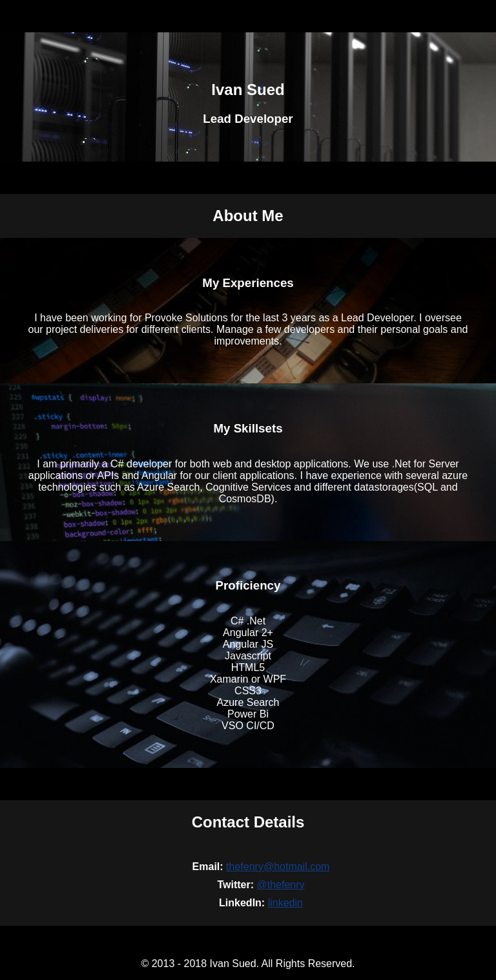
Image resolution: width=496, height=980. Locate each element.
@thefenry (280, 885)
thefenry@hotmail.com (278, 867)
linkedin (285, 903)
